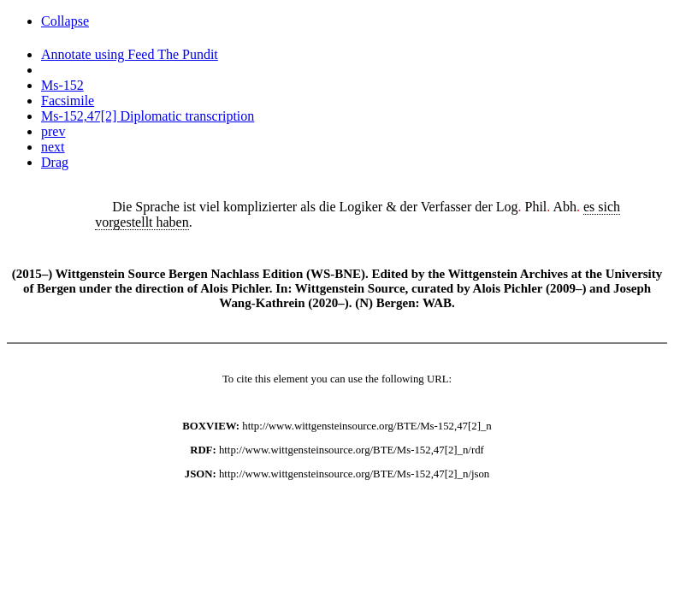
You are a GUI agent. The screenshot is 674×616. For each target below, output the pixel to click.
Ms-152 (62, 85)
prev (53, 131)
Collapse (65, 21)
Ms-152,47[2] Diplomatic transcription (148, 116)
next (53, 147)
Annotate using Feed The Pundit (130, 54)
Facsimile (68, 101)
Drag (55, 162)
